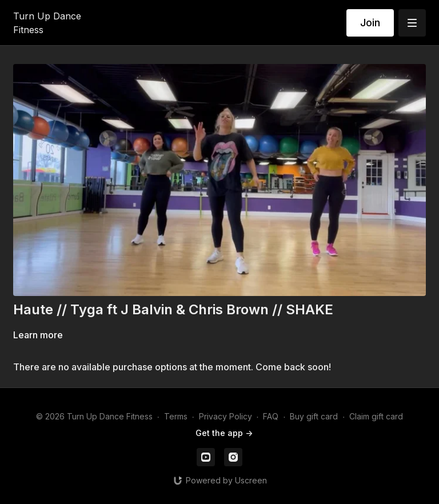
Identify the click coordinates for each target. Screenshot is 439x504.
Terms (176, 416)
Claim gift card (376, 416)
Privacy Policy (226, 416)
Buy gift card (314, 416)
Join (370, 23)
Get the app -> (224, 433)
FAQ (271, 416)
